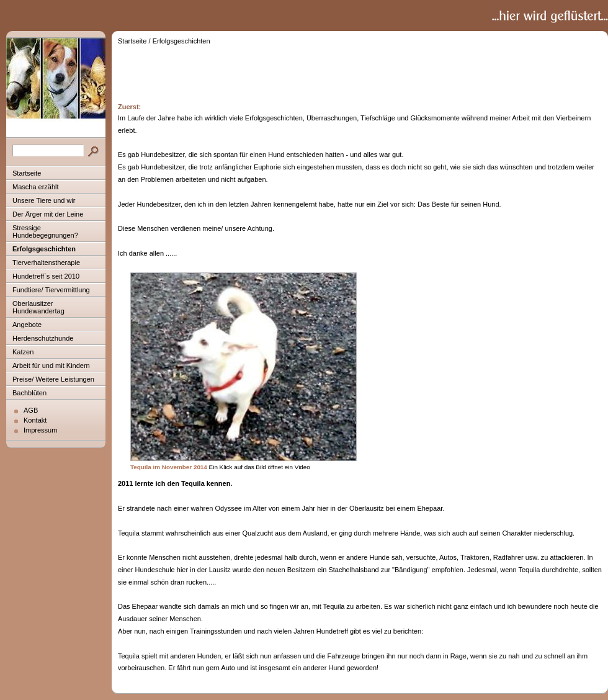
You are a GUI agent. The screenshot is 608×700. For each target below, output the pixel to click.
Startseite (27, 173)
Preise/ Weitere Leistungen (53, 379)
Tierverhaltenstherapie (46, 262)
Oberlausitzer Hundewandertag (38, 307)
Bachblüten (29, 393)
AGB (31, 410)
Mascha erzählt (36, 187)
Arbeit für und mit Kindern (51, 366)
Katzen (23, 352)
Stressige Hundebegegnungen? (45, 231)
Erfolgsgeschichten (44, 249)
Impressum (40, 430)
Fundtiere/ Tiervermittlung (51, 290)
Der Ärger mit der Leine (48, 214)
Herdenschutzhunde (43, 338)
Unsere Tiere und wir (44, 200)
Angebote (27, 325)
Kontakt (35, 420)
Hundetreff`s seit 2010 (46, 276)
